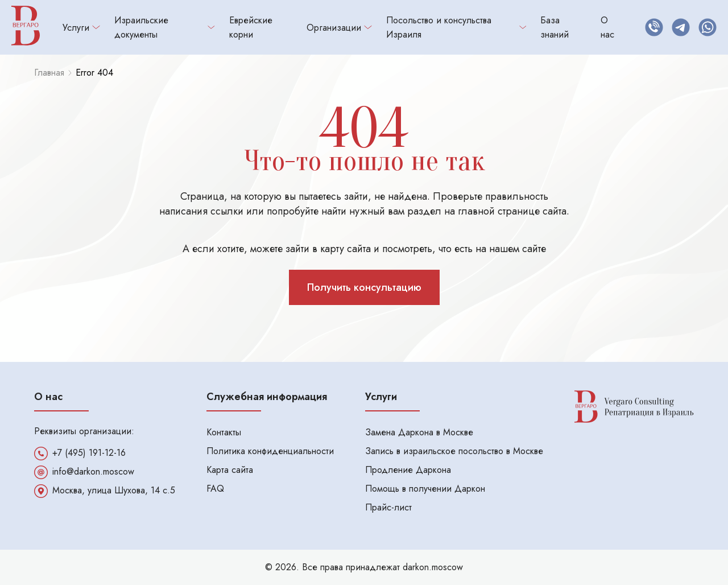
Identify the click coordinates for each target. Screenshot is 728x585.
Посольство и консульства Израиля (456, 27)
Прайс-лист (388, 507)
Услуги (81, 28)
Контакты (224, 432)
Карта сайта (230, 470)
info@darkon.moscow (93, 472)
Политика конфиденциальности (270, 451)
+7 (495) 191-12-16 (89, 453)
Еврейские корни (251, 27)
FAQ (215, 489)
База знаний (555, 27)
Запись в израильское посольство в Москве (454, 451)
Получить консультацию (364, 287)
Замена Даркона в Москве (419, 432)
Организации (339, 28)
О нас (607, 27)
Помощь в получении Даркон (425, 489)
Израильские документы (165, 27)
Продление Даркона (408, 470)
